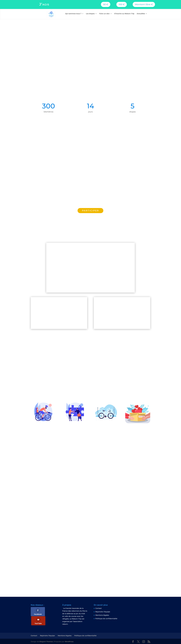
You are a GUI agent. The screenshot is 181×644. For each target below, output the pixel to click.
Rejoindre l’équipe (103, 612)
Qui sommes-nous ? (73, 14)
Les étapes (90, 14)
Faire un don (104, 14)
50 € (106, 4)
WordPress (69, 641)
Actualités (141, 14)
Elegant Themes (46, 641)
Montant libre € (144, 4)
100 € (122, 4)
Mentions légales (102, 615)
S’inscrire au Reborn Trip (124, 14)
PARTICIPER (90, 211)
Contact (99, 608)
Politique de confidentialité (106, 619)
